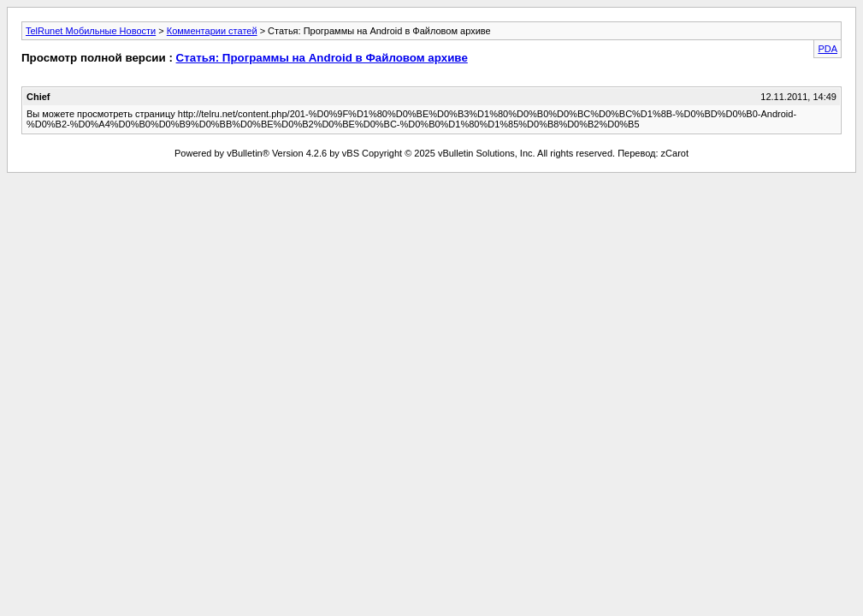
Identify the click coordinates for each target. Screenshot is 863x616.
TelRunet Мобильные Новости (91, 31)
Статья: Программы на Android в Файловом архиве (322, 58)
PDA (828, 49)
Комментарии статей (212, 31)
